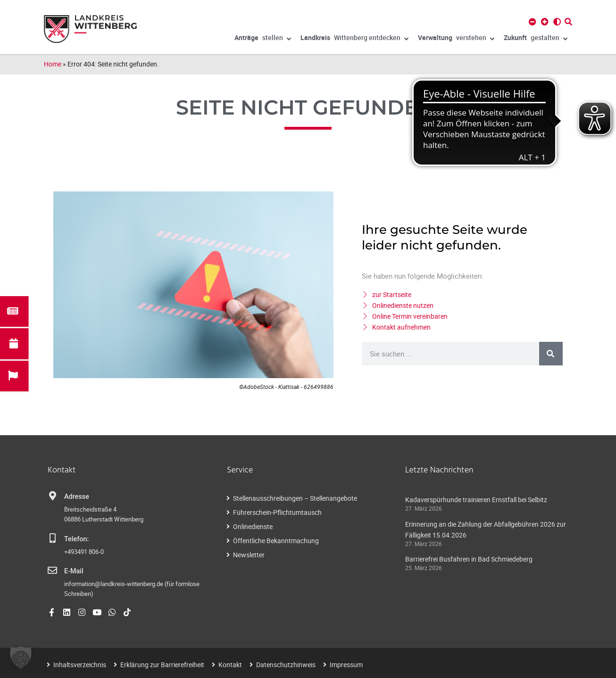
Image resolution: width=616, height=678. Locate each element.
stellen (263, 39)
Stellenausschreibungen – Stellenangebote (295, 498)
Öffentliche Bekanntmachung (276, 541)
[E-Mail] (52, 571)
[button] (21, 657)
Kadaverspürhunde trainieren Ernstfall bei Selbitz (476, 500)
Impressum (346, 665)
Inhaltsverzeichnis (80, 665)
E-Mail (74, 571)
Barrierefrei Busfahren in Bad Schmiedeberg (469, 559)
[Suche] (551, 354)
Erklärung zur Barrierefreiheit (162, 665)
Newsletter (249, 555)
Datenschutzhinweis (286, 665)
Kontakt (230, 665)
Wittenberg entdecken (354, 39)
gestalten (536, 39)
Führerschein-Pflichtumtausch (277, 512)
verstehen (456, 39)
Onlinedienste (253, 526)
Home (53, 64)
